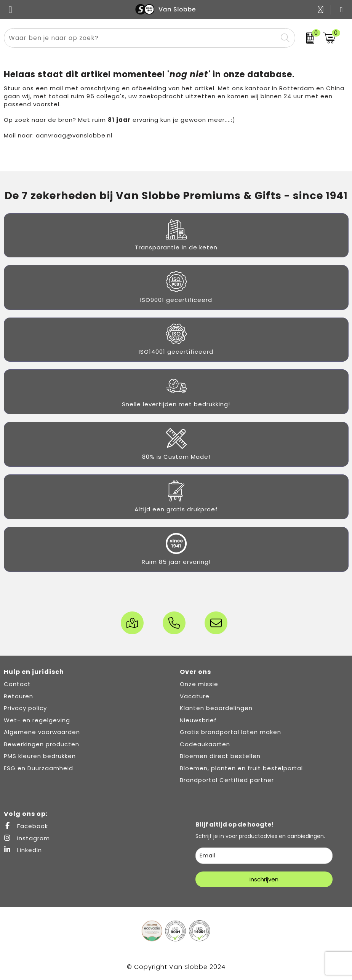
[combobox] (141, 38)
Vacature (195, 696)
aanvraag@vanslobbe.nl (74, 135)
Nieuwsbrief (198, 720)
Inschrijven (264, 879)
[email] (264, 856)
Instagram (27, 838)
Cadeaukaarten (205, 744)
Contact (17, 684)
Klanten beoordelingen (216, 708)
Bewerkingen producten (42, 744)
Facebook (26, 826)
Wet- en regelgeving (37, 720)
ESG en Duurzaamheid (38, 768)
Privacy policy (25, 708)
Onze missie (199, 684)
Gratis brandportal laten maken (230, 732)
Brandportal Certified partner (227, 780)
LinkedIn (23, 850)
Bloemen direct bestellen (220, 756)
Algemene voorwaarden (42, 732)
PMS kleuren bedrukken (40, 756)
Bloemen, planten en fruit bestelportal (241, 768)
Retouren (18, 696)
